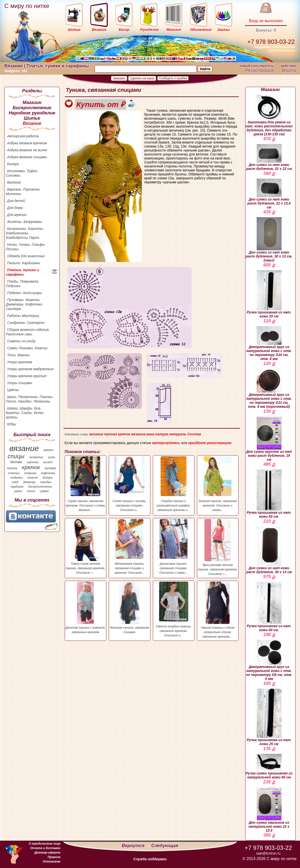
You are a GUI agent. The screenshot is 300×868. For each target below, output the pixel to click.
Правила (54, 857)
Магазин (32, 102)
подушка (30, 473)
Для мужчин (17, 215)
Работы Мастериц (23, 316)
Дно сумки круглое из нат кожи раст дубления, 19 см (269, 439)
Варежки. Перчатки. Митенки (23, 192)
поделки (16, 478)
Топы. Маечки (18, 355)
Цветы (13, 390)
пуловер (50, 468)
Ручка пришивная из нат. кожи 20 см (269, 294)
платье (14, 473)
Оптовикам (52, 862)
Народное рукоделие (32, 113)
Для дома (15, 208)
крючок (31, 467)
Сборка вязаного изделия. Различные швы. (28, 332)
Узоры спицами (20, 383)
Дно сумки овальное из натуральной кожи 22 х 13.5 (269, 810)
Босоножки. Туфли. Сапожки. (22, 173)
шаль (52, 457)
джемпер (29, 482)
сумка (44, 491)
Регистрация (259, 70)
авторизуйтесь (166, 443)
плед (15, 482)
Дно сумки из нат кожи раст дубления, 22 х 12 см (269, 157)
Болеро (13, 164)
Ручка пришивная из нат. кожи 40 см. (269, 607)
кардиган (17, 487)
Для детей (16, 201)
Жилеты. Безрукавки (25, 222)
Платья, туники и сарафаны (23, 272)
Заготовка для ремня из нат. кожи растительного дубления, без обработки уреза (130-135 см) (269, 115)
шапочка (33, 462)
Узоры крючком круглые (27, 376)
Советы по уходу (21, 341)
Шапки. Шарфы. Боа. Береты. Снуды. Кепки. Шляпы (25, 413)
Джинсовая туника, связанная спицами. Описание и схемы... (174, 547)
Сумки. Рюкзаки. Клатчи (27, 348)
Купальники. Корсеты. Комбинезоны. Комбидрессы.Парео (25, 233)
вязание (24, 448)
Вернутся (134, 846)
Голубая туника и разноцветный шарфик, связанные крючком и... (174, 484)
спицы (16, 456)
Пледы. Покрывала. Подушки (23, 284)
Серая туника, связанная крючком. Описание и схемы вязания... (86, 484)
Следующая (165, 846)
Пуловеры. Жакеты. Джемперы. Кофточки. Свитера (25, 304)
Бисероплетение (32, 108)
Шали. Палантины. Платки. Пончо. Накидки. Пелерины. (30, 399)
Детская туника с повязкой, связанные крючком (86, 608)
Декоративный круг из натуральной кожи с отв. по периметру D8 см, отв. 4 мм (269, 660)
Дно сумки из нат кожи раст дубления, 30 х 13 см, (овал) (269, 240)
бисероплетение (40, 487)
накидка (46, 482)
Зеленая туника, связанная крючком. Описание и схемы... (218, 484)
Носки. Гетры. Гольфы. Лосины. (26, 247)
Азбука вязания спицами (27, 157)
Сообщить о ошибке (173, 78)
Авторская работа (23, 136)
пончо (31, 491)
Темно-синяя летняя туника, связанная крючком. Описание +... (86, 547)
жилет (48, 462)
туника (12, 468)
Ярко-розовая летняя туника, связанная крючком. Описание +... (218, 547)
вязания (139, 434)
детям (16, 462)
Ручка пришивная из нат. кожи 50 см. (269, 494)
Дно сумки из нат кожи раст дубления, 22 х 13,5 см (269, 194)
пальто (32, 478)
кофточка (48, 473)
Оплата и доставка (45, 848)
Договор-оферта (47, 853)
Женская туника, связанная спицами (130, 608)
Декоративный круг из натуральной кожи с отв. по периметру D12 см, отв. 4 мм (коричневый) (269, 389)
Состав (194, 434)
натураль (178, 434)
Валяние (14, 182)
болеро (48, 478)
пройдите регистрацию (210, 443)
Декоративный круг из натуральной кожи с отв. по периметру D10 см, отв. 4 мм (269, 343)
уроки (18, 491)
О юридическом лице (44, 844)
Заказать (119, 78)
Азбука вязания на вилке (27, 150)
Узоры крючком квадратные (30, 369)
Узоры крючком (20, 362)
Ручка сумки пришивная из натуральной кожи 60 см (269, 767)
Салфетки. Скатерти (26, 323)
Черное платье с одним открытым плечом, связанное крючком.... (218, 610)
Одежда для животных (26, 256)
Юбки (12, 424)
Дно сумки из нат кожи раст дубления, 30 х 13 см (269, 550)
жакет (49, 450)
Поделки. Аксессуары (25, 293)
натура (162, 434)
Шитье (32, 118)
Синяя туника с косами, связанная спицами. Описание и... (130, 484)
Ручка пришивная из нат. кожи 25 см (269, 717)
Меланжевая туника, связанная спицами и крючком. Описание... (130, 547)
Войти (289, 70)
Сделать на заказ (142, 78)
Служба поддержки (150, 859)
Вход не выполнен (266, 21)
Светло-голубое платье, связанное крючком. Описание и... (174, 609)
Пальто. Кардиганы (24, 263)
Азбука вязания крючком (27, 143)
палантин (36, 457)
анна (150, 434)
